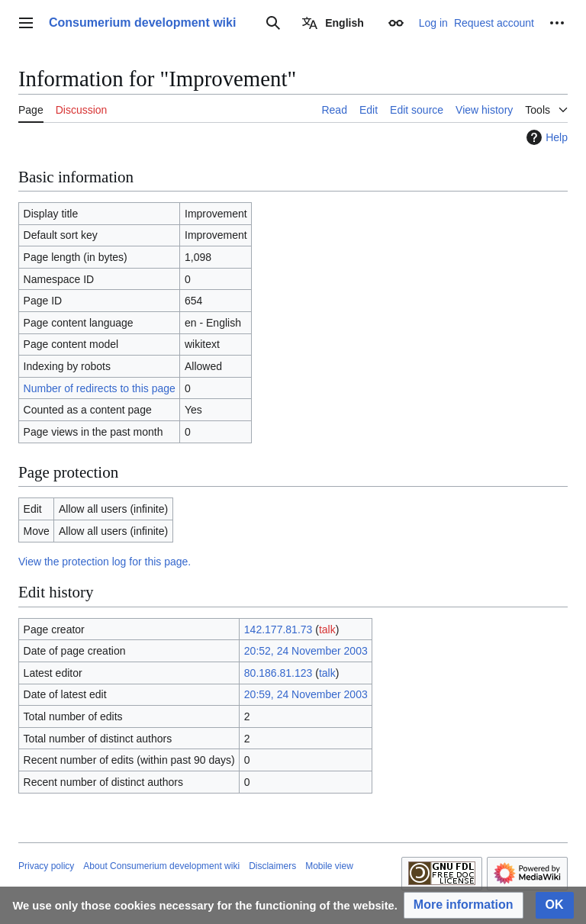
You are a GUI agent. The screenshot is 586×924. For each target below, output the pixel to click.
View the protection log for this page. (105, 562)
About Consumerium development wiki (161, 866)
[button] (464, 905)
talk (327, 629)
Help (545, 137)
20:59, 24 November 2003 (306, 694)
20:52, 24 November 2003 (306, 651)
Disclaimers (272, 866)
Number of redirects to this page (100, 388)
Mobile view (329, 866)
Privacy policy (46, 866)
